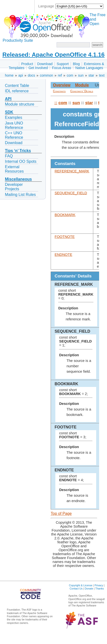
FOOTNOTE (65, 237)
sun (81, 75)
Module (82, 85)
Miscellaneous (18, 179)
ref (60, 75)
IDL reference (17, 91)
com (70, 75)
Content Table (17, 86)
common (46, 75)
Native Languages (89, 68)
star (91, 75)
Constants (59, 91)
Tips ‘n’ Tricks (18, 151)
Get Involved (38, 68)
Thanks (99, 589)
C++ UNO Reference (14, 135)
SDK (9, 112)
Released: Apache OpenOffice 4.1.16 (53, 55)
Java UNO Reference (14, 125)
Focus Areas (61, 68)
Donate (89, 589)
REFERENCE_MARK (72, 171)
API (8, 99)
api (21, 75)
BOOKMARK (65, 215)
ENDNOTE (63, 255)
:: (56, 103)
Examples (14, 117)
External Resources (14, 169)
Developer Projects (14, 187)
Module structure (20, 104)
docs (31, 75)
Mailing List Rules (20, 195)
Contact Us (76, 589)
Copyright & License (81, 585)
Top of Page (61, 514)
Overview (62, 85)
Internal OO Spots (21, 161)
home (9, 75)
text (102, 75)
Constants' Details (82, 91)
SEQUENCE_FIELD (71, 193)
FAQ (9, 156)
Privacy (99, 585)
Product (27, 64)
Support (63, 64)
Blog (76, 64)
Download (45, 64)
